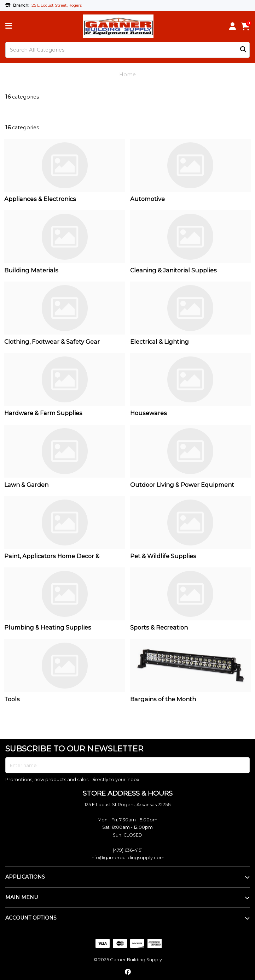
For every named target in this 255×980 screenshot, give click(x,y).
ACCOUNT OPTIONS (31, 918)
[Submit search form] (243, 50)
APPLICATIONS (25, 877)
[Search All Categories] (127, 50)
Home (127, 75)
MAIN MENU (22, 897)
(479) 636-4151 (128, 850)
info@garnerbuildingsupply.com (127, 858)
